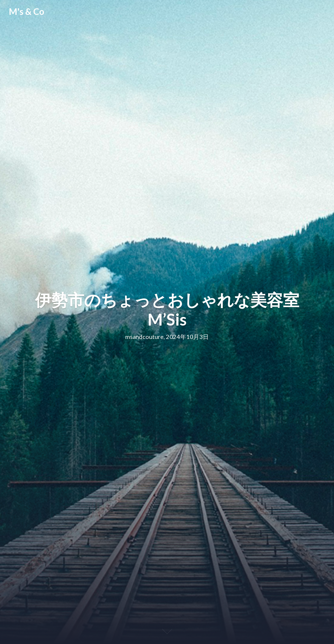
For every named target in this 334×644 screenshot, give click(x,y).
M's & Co (27, 11)
